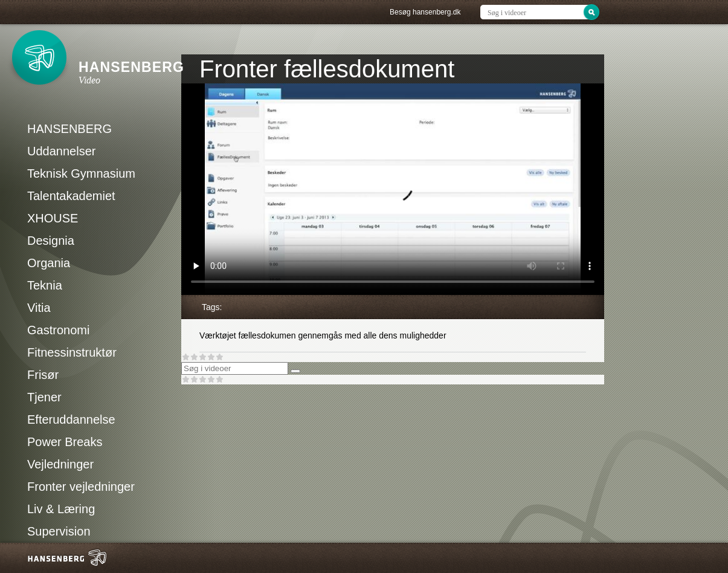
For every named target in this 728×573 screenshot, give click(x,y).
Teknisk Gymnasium (81, 173)
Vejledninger (60, 464)
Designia (51, 241)
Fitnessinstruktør (72, 352)
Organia (49, 263)
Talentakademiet (71, 196)
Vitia (39, 308)
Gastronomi (58, 330)
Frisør (43, 375)
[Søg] (295, 371)
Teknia (45, 285)
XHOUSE (53, 218)
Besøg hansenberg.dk (425, 12)
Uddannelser (61, 151)
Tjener (44, 397)
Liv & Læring (61, 509)
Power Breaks (65, 442)
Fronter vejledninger (81, 487)
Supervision (59, 531)
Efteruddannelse (71, 419)
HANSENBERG (69, 129)
